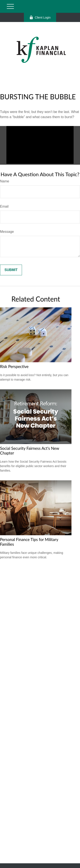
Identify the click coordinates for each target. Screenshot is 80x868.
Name (5, 181)
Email (4, 206)
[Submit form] (11, 270)
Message (7, 232)
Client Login (40, 17)
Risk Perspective (14, 367)
